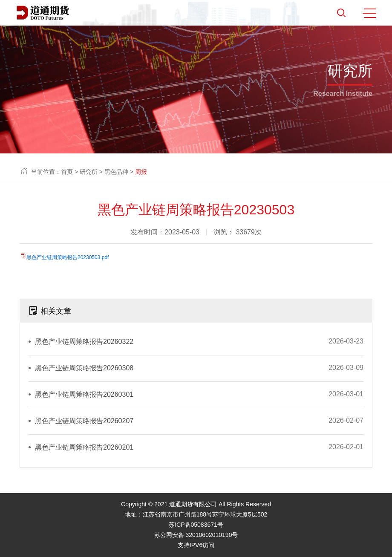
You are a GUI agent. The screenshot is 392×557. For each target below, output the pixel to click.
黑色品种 (116, 172)
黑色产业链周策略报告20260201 (84, 447)
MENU (369, 13)
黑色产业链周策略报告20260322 (84, 342)
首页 (67, 172)
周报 (141, 172)
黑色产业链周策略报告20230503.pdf (68, 257)
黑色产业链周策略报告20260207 (84, 421)
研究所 (89, 172)
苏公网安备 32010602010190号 (196, 535)
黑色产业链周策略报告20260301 (84, 394)
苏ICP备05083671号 (196, 525)
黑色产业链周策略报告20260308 (84, 368)
